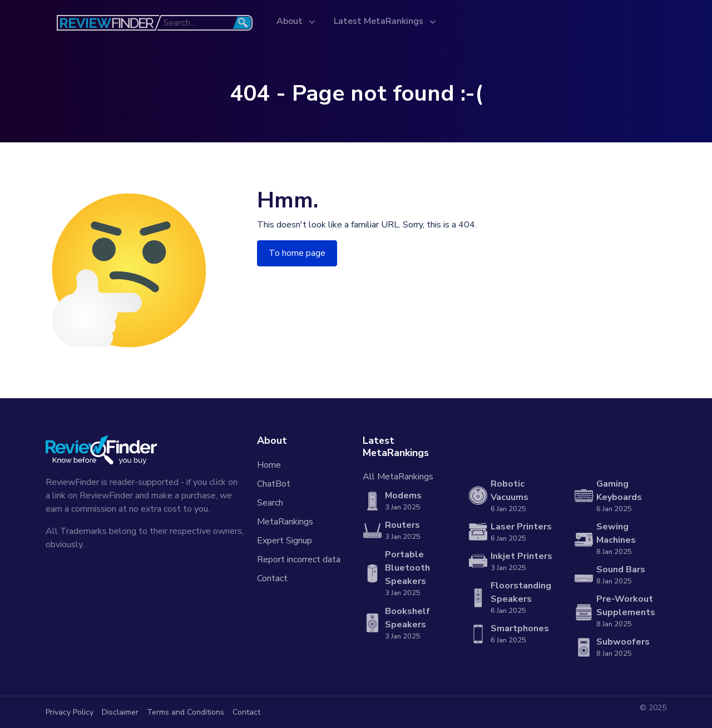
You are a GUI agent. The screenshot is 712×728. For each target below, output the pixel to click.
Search (270, 503)
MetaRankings (285, 522)
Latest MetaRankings (380, 21)
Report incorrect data (299, 559)
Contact (272, 578)
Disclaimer (120, 712)
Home (269, 465)
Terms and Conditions (186, 712)
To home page (297, 253)
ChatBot (274, 484)
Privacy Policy (70, 712)
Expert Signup (285, 541)
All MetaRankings (398, 477)
